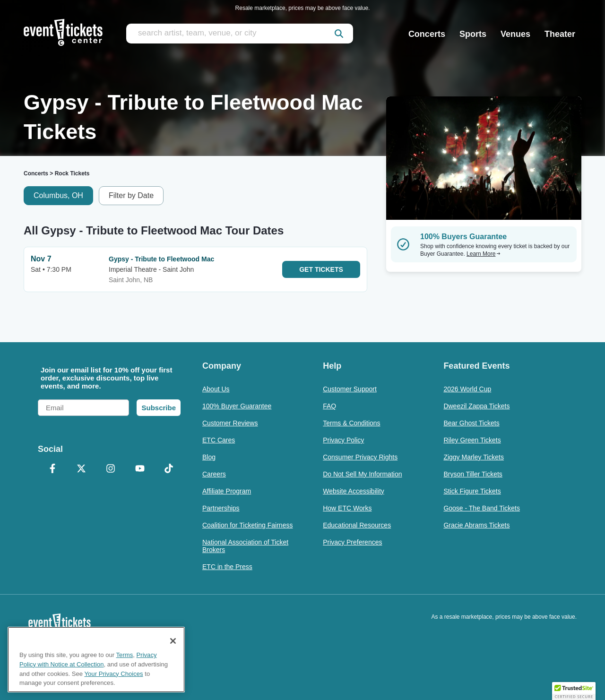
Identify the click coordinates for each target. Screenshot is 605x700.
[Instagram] (111, 469)
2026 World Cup (467, 389)
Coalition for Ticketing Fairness (247, 525)
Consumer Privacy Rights (360, 457)
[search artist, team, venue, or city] (240, 34)
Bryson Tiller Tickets (473, 474)
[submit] (339, 34)
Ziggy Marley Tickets (474, 457)
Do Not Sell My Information (362, 474)
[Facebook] (52, 469)
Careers (214, 474)
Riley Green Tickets (472, 440)
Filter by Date (131, 195)
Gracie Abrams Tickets (476, 525)
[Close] (173, 641)
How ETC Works (347, 508)
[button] (574, 691)
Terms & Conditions (351, 423)
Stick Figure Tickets (472, 491)
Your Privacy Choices (114, 674)
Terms (125, 655)
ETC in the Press (227, 567)
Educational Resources (357, 525)
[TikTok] (169, 469)
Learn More (484, 254)
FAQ (329, 406)
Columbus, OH (58, 195)
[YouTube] (140, 469)
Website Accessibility (354, 491)
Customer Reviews (230, 423)
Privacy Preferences (352, 542)
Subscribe (159, 408)
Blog (209, 457)
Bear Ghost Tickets (471, 423)
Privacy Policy (343, 440)
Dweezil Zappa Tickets (476, 406)
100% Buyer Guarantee (237, 406)
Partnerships (221, 508)
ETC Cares (219, 440)
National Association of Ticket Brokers (245, 546)
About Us (216, 389)
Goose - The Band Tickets (482, 508)
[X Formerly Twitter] (82, 469)
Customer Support (350, 389)
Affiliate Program (227, 491)
